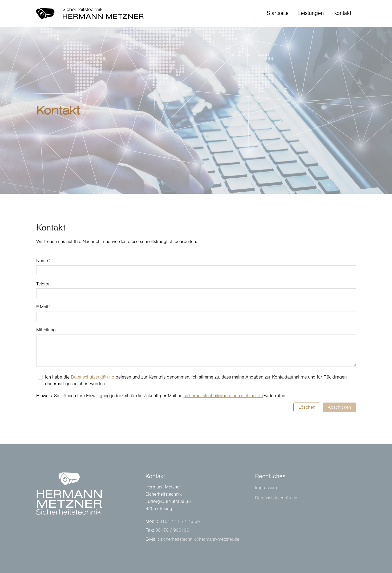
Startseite (278, 13)
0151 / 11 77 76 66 (180, 522)
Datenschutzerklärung (93, 377)
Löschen (307, 407)
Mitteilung (46, 330)
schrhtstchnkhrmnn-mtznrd (223, 396)
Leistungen (311, 13)
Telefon (43, 284)
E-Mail (43, 307)
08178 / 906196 (172, 530)
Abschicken (339, 407)
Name (43, 261)
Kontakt (342, 13)
